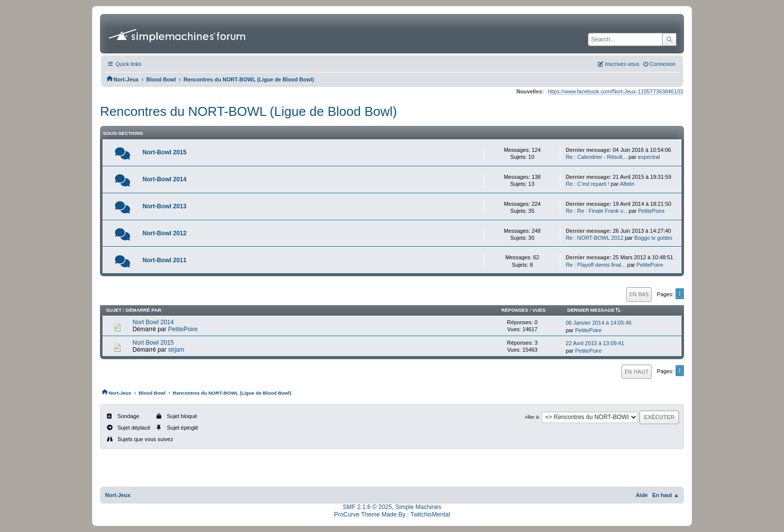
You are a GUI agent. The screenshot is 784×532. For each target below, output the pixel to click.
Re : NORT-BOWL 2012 (594, 238)
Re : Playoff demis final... (595, 265)
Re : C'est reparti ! (587, 184)
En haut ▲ (665, 495)
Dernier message (595, 310)
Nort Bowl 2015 (153, 343)
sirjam (176, 350)
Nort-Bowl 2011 (164, 260)
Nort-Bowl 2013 (164, 206)
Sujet (114, 310)
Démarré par (143, 310)
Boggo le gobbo (653, 238)
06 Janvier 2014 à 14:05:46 (598, 323)
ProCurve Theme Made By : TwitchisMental (392, 515)
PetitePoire (651, 211)
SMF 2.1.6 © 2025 (367, 507)
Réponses (515, 310)
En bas (639, 294)
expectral (649, 157)
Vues (539, 310)
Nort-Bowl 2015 (164, 152)
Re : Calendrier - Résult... (596, 157)
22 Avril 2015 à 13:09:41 (595, 343)
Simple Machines (418, 507)
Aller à (531, 417)
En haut (636, 371)
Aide (642, 495)
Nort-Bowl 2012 (164, 233)
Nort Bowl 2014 (153, 322)
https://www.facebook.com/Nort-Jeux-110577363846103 (615, 91)
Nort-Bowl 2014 (164, 179)
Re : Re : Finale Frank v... (596, 211)
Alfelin (627, 184)
